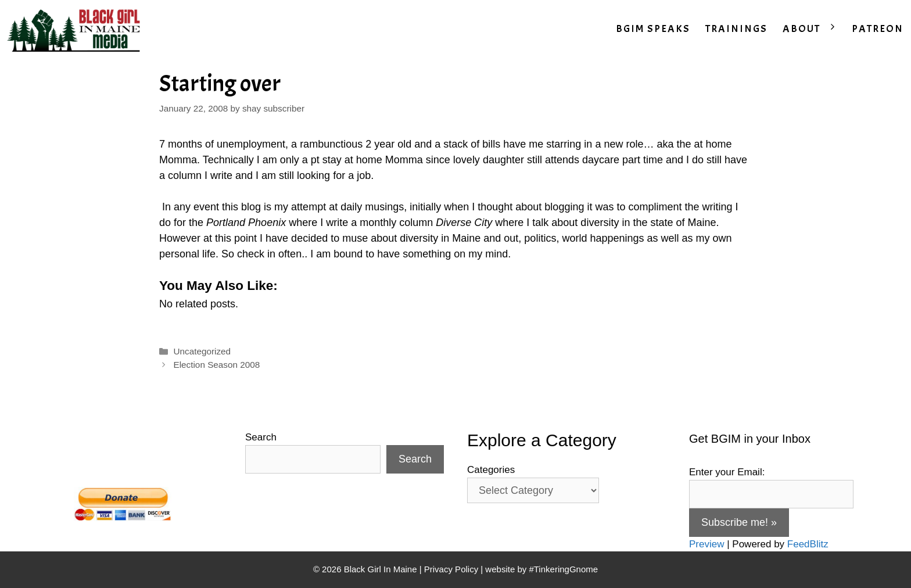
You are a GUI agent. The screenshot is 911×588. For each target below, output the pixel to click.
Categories (491, 470)
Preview (706, 544)
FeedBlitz (808, 544)
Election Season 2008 (216, 365)
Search (261, 437)
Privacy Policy (451, 569)
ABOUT (813, 29)
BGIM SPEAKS (653, 29)
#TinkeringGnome (563, 569)
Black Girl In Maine (382, 569)
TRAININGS (736, 29)
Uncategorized (202, 351)
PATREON (878, 29)
